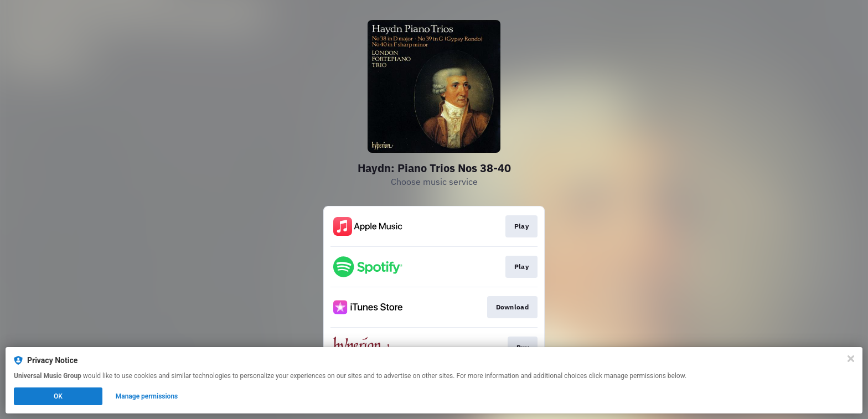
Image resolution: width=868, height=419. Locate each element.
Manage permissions (147, 396)
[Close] (851, 359)
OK (58, 396)
